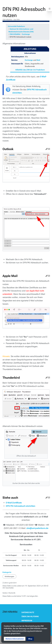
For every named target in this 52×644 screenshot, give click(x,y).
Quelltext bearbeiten (48, 148)
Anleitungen (9, 576)
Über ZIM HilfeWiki (30, 616)
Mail (38, 60)
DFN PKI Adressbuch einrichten (20, 506)
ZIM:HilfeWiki (15, 34)
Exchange (26, 34)
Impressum (27, 621)
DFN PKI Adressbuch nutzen (20, 37)
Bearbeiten (46, 148)
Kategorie (7, 572)
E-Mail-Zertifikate (14, 503)
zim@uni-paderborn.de (37, 528)
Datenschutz (28, 612)
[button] (15, 639)
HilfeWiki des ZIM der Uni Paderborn (30, 70)
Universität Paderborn (16, 26)
